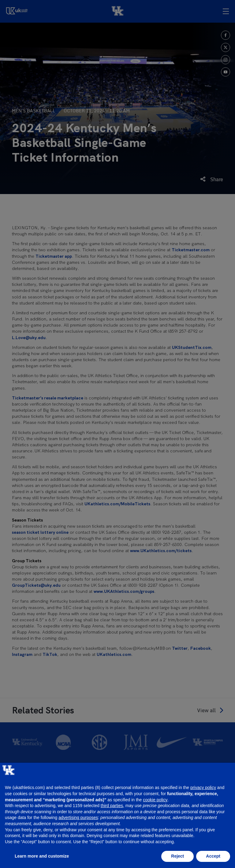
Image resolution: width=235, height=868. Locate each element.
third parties (112, 806)
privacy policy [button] (203, 788)
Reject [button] (177, 856)
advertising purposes (78, 817)
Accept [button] (213, 856)
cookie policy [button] (155, 800)
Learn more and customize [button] (42, 856)
